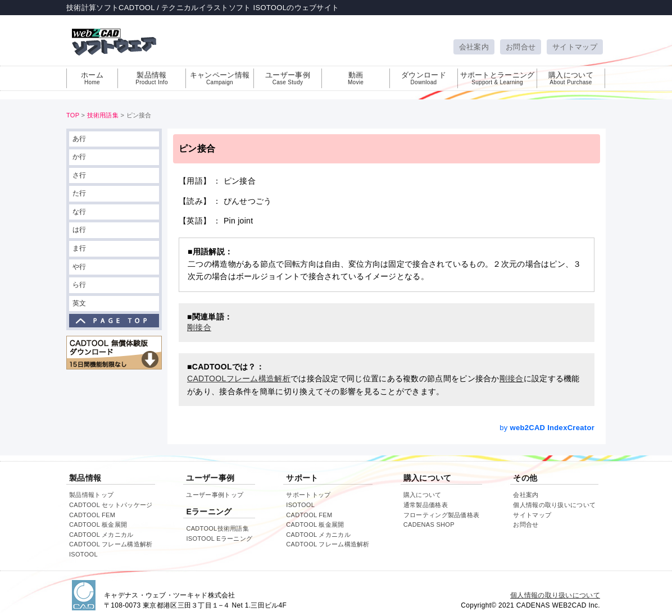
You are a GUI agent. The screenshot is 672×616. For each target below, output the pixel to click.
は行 (80, 230)
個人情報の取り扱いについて (554, 505)
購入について (571, 78)
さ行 (80, 175)
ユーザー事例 (288, 78)
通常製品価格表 (426, 505)
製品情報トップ (91, 495)
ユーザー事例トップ (215, 495)
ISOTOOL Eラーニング (219, 539)
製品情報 (152, 78)
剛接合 (512, 378)
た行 (80, 193)
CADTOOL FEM (92, 515)
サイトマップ (575, 47)
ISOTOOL (83, 554)
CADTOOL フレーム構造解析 (111, 544)
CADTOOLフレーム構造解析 (239, 378)
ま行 (80, 248)
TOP (73, 115)
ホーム (92, 78)
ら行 (80, 285)
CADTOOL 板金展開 (98, 524)
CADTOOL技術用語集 (217, 528)
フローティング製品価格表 (442, 515)
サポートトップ (308, 495)
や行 (80, 267)
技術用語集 (103, 115)
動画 (356, 78)
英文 (80, 303)
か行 (80, 157)
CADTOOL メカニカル (101, 535)
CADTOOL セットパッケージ (111, 505)
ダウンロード (424, 78)
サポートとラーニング (498, 78)
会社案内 (474, 47)
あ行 (80, 139)
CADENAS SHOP (429, 524)
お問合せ (521, 47)
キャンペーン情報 (220, 78)
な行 (80, 212)
